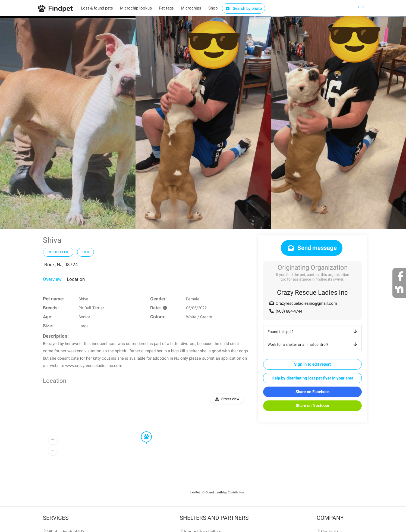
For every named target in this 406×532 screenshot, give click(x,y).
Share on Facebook (313, 392)
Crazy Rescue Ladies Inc (312, 293)
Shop (213, 8)
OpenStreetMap (216, 492)
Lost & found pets (97, 8)
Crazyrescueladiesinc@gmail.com (306, 303)
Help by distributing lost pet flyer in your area (312, 378)
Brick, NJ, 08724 (61, 265)
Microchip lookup (136, 8)
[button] (143, 432)
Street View (230, 399)
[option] (68, 123)
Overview (52, 279)
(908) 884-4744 (289, 311)
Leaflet (195, 492)
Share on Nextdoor (312, 406)
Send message (312, 248)
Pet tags (166, 8)
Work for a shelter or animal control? (313, 344)
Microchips (191, 8)
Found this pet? (313, 332)
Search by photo (243, 8)
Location (76, 279)
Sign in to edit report (312, 364)
